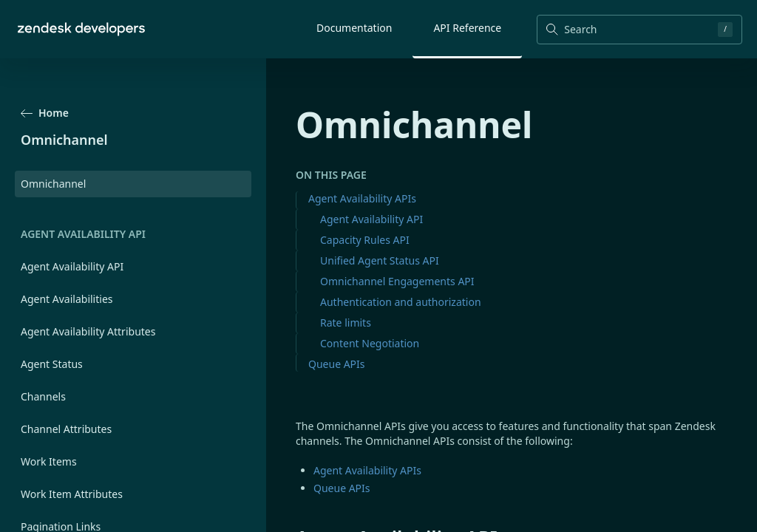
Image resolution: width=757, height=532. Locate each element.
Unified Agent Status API (380, 260)
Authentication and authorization (401, 302)
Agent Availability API (72, 266)
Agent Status (52, 364)
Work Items (49, 461)
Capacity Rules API (365, 240)
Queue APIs (337, 364)
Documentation (354, 28)
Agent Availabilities (67, 299)
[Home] (81, 29)
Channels (43, 396)
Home (45, 113)
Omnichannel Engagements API (397, 281)
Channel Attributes (66, 429)
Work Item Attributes (72, 494)
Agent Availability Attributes (88, 331)
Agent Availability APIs (362, 198)
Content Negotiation (370, 343)
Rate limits (346, 323)
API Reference (467, 28)
